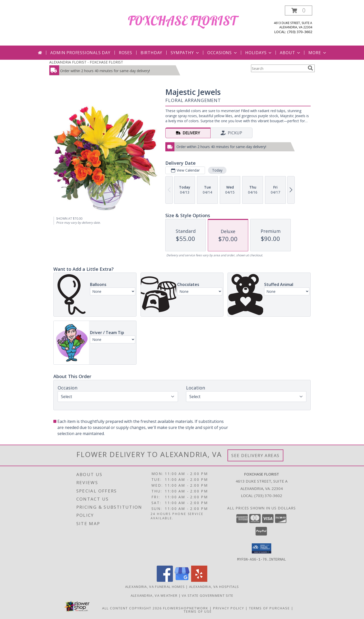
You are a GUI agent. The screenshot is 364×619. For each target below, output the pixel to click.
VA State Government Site (208, 595)
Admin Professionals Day (80, 53)
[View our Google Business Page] (182, 580)
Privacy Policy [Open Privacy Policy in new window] (229, 608)
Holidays (259, 53)
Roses (126, 53)
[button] (299, 11)
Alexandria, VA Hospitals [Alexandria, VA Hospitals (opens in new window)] (214, 586)
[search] (310, 68)
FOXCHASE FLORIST (182, 21)
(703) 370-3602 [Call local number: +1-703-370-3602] (300, 32)
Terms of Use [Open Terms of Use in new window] (198, 611)
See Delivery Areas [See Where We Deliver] (255, 455)
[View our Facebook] (165, 580)
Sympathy (185, 53)
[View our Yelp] (199, 580)
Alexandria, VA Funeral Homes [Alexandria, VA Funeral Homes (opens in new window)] (155, 586)
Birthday (151, 53)
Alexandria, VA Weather (154, 595)
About (290, 53)
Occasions (223, 53)
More (318, 53)
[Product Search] (278, 68)
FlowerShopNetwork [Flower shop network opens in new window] (186, 608)
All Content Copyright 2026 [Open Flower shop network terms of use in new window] (132, 608)
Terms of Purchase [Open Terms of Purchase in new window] (269, 608)
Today (217, 170)
